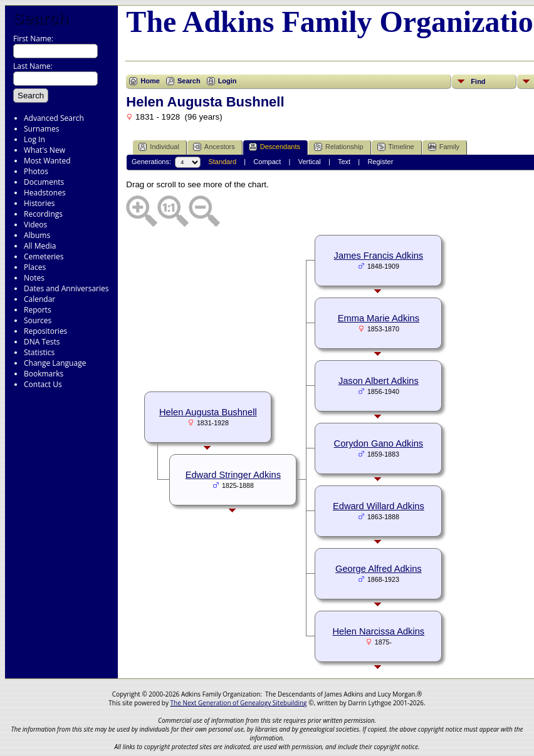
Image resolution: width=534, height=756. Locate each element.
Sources (38, 320)
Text (344, 162)
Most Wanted (47, 161)
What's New (45, 150)
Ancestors (214, 147)
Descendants (275, 147)
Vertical (310, 162)
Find (478, 81)
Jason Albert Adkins (379, 381)
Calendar (39, 299)
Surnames (41, 129)
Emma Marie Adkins (379, 318)
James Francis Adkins (379, 256)
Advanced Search (54, 118)
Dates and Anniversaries (66, 288)
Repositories (45, 331)
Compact (267, 162)
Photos (36, 171)
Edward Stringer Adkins (233, 475)
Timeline (396, 147)
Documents (44, 182)
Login (228, 81)
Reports (38, 310)
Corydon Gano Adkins (379, 443)
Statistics (39, 352)
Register (380, 162)
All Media (40, 246)
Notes (34, 278)
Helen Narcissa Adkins (379, 631)
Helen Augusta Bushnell (208, 412)
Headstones (45, 193)
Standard (222, 162)
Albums (37, 235)
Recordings (43, 214)
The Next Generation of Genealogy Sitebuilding (239, 703)
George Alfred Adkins (379, 569)
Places (35, 267)
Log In (34, 139)
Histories (39, 203)
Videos (35, 225)
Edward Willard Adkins (379, 506)
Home (150, 81)
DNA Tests (42, 342)
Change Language (55, 363)
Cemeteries (44, 256)
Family (444, 147)
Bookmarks (44, 374)
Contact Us (43, 384)
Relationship (339, 147)
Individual (159, 147)
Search (40, 18)
